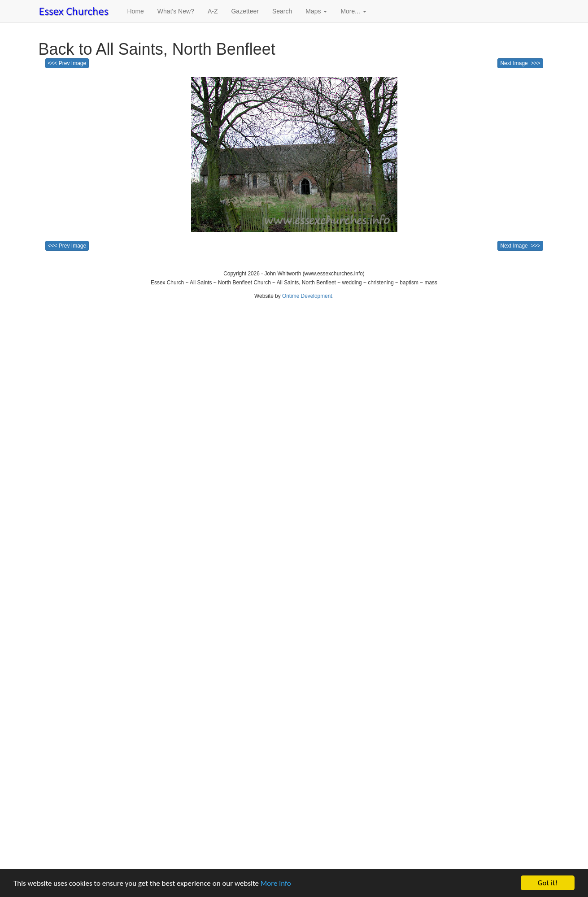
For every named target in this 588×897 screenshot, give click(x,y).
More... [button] (353, 11)
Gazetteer (245, 11)
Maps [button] (316, 11)
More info (276, 883)
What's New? (176, 11)
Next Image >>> (520, 63)
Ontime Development (307, 296)
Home (136, 11)
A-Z (213, 11)
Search (282, 11)
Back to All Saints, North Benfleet (157, 49)
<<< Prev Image (67, 63)
